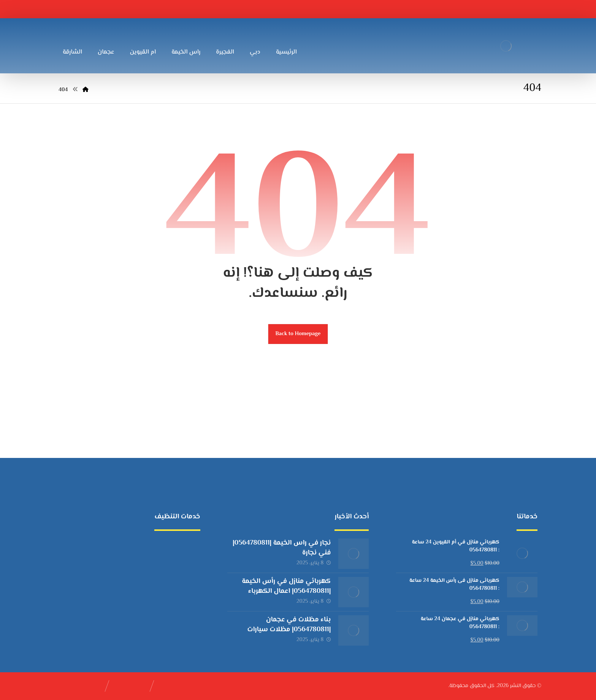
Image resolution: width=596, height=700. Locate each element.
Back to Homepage (298, 334)
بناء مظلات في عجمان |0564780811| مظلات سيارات (289, 625)
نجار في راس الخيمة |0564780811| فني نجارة (282, 548)
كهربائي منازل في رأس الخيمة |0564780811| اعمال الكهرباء (286, 586)
